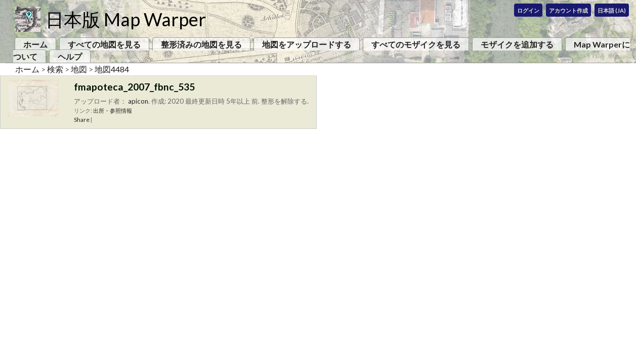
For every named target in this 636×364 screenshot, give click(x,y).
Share (82, 120)
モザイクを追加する (517, 44)
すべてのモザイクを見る (416, 44)
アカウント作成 (568, 10)
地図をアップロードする (307, 44)
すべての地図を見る (104, 44)
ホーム (35, 44)
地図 (79, 69)
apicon (138, 101)
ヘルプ (70, 56)
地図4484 (112, 69)
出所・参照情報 (113, 110)
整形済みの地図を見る (201, 44)
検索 (55, 69)
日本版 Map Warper (126, 19)
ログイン (528, 10)
